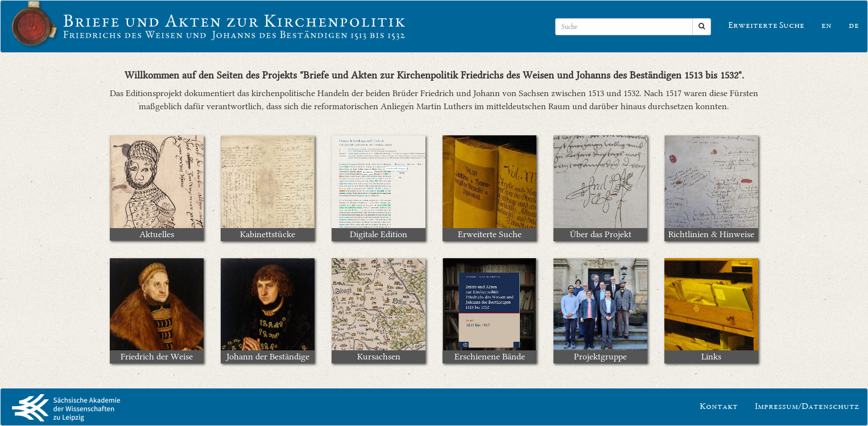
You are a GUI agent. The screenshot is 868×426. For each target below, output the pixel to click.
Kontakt (719, 407)
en (826, 26)
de (854, 26)
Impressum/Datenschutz (807, 407)
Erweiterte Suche (766, 26)
